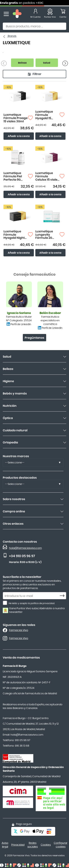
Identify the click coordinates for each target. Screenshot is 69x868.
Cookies (46, 845)
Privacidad (18, 845)
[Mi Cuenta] (35, 14)
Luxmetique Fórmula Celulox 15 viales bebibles (47, 177)
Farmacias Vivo (19, 630)
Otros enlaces (13, 524)
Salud (7, 357)
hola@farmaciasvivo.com (25, 548)
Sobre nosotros (14, 499)
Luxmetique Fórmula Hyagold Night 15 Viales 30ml (14, 235)
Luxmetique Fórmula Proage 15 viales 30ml (16, 118)
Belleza (8, 369)
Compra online (14, 511)
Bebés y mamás (15, 394)
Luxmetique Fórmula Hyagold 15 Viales (44, 115)
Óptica (8, 418)
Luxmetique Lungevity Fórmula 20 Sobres (44, 235)
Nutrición (10, 406)
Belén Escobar (50, 313)
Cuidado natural (15, 430)
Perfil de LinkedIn (21, 324)
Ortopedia (10, 443)
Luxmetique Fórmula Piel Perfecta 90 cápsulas (13, 177)
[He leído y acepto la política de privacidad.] (5, 603)
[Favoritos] (50, 14)
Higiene (8, 381)
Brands (12, 36)
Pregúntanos (34, 338)
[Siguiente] (65, 63)
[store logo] (17, 14)
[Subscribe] (63, 596)
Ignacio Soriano (19, 313)
